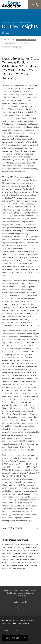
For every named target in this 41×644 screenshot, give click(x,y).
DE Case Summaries (25, 22)
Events (6, 48)
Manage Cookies (12, 631)
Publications (9, 44)
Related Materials (12, 528)
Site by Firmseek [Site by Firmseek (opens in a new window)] (20, 596)
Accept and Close (13, 638)
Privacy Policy (24, 591)
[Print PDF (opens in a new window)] (3, 32)
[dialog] (20, 630)
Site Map (34, 591)
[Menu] (32, 5)
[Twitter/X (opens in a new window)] (18, 608)
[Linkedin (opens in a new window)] (23, 608)
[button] (8, 32)
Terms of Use (24, 623)
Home (6, 591)
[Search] (38, 4)
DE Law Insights (8, 22)
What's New (8, 40)
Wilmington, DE (21, 602)
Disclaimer (14, 591)
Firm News (24, 44)
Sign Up (17, 48)
